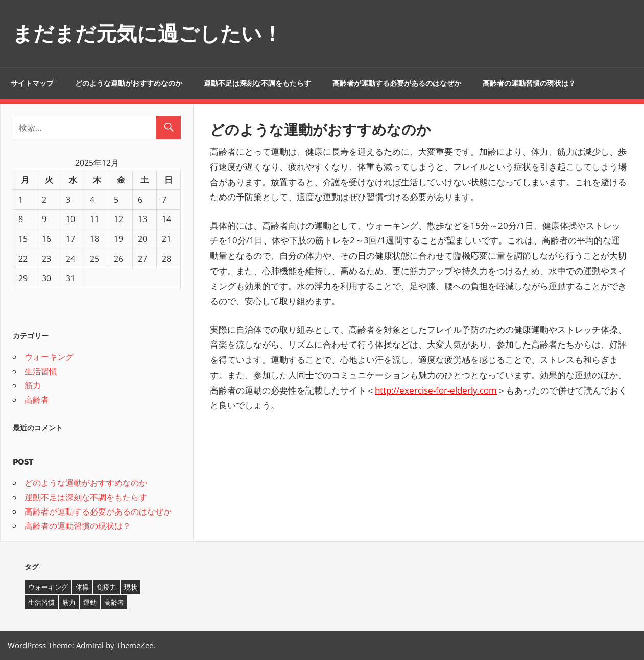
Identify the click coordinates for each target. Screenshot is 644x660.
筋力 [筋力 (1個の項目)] (69, 602)
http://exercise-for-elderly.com (436, 390)
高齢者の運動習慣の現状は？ (529, 83)
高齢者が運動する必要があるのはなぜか (397, 83)
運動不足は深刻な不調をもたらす (257, 83)
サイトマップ (32, 83)
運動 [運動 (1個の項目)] (90, 602)
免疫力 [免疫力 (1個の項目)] (106, 587)
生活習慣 (41, 371)
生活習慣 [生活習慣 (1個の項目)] (41, 602)
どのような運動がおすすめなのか (129, 83)
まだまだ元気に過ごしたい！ (147, 33)
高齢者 (37, 400)
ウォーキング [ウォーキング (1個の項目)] (48, 587)
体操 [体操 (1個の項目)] (82, 587)
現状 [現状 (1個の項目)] (131, 587)
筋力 (33, 385)
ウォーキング (49, 357)
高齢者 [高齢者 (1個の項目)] (114, 602)
